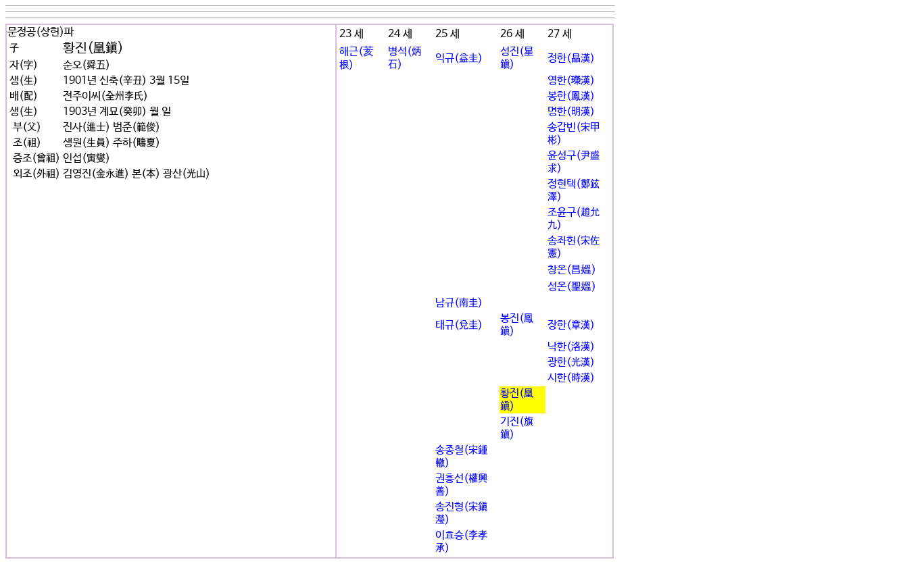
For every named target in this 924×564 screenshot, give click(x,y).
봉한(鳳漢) (571, 96)
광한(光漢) (571, 362)
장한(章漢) (571, 325)
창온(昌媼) (572, 270)
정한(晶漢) (571, 58)
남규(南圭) (459, 303)
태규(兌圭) (459, 325)
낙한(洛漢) (571, 347)
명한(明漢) (571, 112)
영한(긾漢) (571, 81)
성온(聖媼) (572, 287)
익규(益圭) (459, 58)
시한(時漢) (571, 378)
